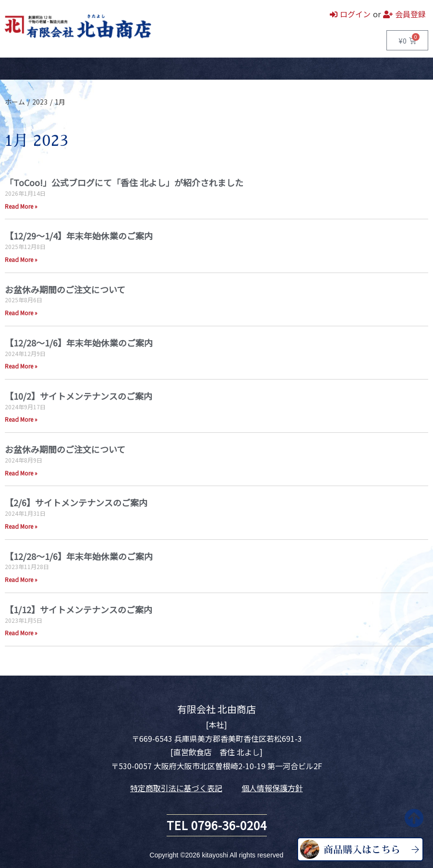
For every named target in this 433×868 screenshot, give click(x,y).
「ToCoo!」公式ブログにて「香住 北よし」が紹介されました (124, 182)
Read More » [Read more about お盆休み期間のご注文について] (21, 313)
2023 (40, 102)
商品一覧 (53, 69)
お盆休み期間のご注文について (65, 289)
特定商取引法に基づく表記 (176, 788)
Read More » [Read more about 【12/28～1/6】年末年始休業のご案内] (21, 366)
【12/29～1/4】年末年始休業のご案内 (79, 236)
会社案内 (137, 69)
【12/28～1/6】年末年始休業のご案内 (79, 343)
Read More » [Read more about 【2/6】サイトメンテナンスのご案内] (21, 526)
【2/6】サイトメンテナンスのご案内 (76, 502)
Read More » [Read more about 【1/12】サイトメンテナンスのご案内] (21, 633)
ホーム (15, 69)
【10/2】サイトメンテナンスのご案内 (78, 396)
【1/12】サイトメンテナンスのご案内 (78, 609)
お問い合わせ (180, 69)
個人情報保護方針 (272, 788)
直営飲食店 (97, 69)
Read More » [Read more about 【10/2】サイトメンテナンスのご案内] (21, 419)
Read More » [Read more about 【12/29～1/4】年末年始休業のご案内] (21, 259)
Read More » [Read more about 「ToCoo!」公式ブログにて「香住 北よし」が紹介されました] (21, 206)
